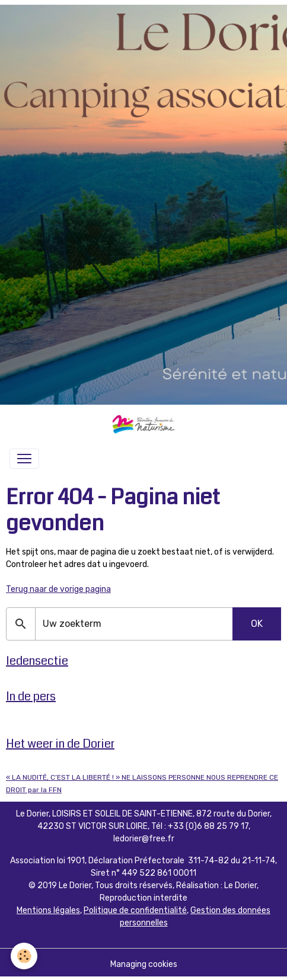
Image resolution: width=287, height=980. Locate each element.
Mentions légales (48, 910)
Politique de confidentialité (135, 910)
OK (257, 624)
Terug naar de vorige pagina (58, 589)
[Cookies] (24, 956)
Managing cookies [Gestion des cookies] (144, 964)
